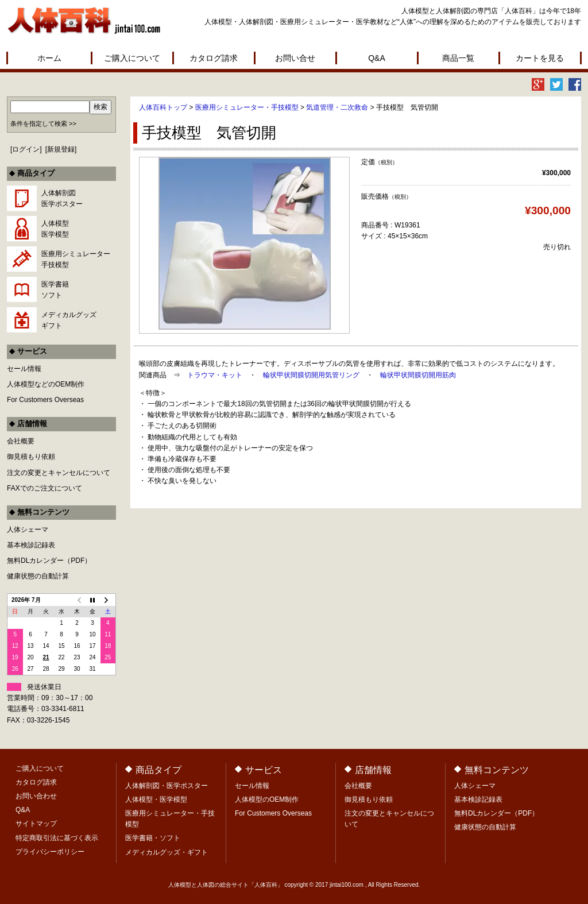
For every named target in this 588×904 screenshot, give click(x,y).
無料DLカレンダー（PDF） (49, 561)
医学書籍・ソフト (153, 838)
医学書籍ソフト (55, 290)
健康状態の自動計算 (38, 576)
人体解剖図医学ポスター (62, 198)
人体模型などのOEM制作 (46, 384)
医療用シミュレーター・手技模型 (247, 107)
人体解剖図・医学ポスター (167, 786)
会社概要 (21, 441)
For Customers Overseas (45, 400)
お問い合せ (295, 58)
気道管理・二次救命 (337, 107)
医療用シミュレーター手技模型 (76, 259)
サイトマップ (36, 824)
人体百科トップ (163, 107)
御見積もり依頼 (31, 457)
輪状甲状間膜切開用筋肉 (418, 375)
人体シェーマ (28, 530)
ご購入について (132, 58)
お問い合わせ (36, 796)
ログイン (26, 149)
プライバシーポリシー (50, 852)
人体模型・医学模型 (156, 799)
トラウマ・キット (215, 375)
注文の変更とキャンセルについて (59, 473)
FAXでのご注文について (45, 488)
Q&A (377, 58)
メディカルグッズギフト (69, 320)
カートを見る (540, 58)
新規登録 (61, 149)
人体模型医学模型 (55, 229)
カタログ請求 (214, 58)
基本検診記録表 (31, 545)
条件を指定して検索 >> (43, 123)
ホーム (49, 58)
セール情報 (24, 369)
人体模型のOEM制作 (267, 799)
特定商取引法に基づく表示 (57, 838)
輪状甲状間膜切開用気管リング (311, 375)
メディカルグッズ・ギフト (167, 852)
